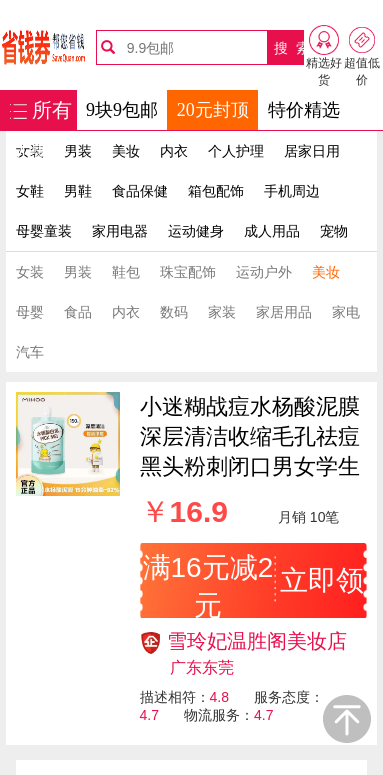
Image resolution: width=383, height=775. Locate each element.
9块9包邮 (122, 110)
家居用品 (284, 312)
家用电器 (120, 231)
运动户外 (264, 272)
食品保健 (140, 191)
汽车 (30, 352)
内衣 (174, 151)
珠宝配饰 (188, 272)
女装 (30, 272)
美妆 (126, 151)
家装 (222, 312)
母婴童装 (44, 231)
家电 (346, 312)
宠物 (334, 231)
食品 (78, 312)
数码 (174, 312)
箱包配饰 (216, 191)
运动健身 (196, 231)
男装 (78, 151)
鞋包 (126, 272)
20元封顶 (213, 110)
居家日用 (312, 151)
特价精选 (304, 110)
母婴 (30, 312)
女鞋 (30, 191)
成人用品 (272, 231)
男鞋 (78, 191)
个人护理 (236, 151)
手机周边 (292, 191)
